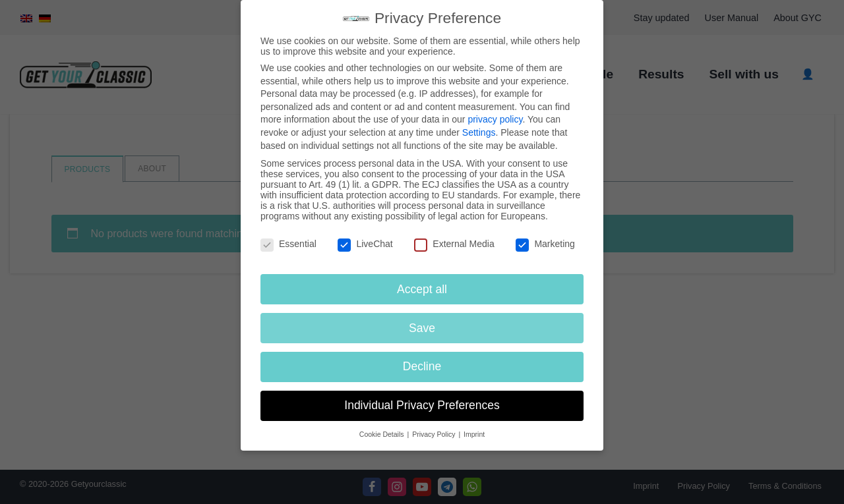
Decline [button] (422, 366)
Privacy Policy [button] (435, 434)
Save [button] (422, 328)
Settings (479, 132)
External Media (454, 244)
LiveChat (365, 244)
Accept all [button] (422, 289)
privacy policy (495, 119)
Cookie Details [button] (383, 434)
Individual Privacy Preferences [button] (422, 405)
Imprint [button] (474, 434)
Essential (288, 244)
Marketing (545, 244)
